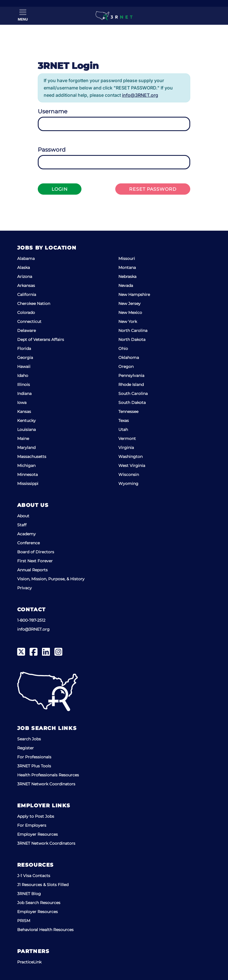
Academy (26, 534)
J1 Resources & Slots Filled (43, 885)
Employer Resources (37, 834)
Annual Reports (32, 570)
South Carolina (133, 394)
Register (26, 748)
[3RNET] (114, 16)
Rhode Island (131, 385)
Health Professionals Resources (48, 775)
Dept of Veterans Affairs (41, 340)
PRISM (24, 921)
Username (53, 111)
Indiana (24, 394)
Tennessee (128, 412)
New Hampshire (134, 295)
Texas (124, 421)
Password (52, 150)
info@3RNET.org (140, 95)
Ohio (123, 349)
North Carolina (133, 331)
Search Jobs (29, 739)
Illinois (24, 385)
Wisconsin (129, 475)
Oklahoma (129, 358)
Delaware (26, 331)
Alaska (24, 268)
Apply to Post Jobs (36, 816)
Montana (127, 268)
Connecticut (29, 322)
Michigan (26, 466)
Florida (24, 349)
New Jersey (130, 304)
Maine (23, 439)
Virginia (126, 448)
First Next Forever (35, 561)
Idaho (23, 376)
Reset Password (153, 189)
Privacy (25, 588)
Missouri (127, 259)
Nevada (126, 286)
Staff (22, 525)
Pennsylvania (131, 376)
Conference (28, 543)
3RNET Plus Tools (34, 766)
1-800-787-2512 (31, 620)
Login (60, 189)
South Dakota (132, 403)
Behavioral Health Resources (45, 930)
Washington (130, 457)
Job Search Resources (39, 903)
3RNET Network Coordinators (46, 784)
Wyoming (128, 484)
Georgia (25, 358)
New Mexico (130, 313)
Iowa (22, 403)
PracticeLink (29, 962)
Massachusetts (32, 457)
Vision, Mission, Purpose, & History (51, 579)
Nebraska (127, 277)
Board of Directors (36, 552)
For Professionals (34, 757)
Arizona (25, 277)
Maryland (26, 448)
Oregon (126, 367)
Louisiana (26, 430)
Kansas (24, 412)
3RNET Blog (29, 894)
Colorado (26, 313)
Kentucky (26, 421)
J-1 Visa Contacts (34, 876)
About (23, 516)
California (27, 295)
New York (128, 322)
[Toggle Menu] (23, 15)
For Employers (32, 825)
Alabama (26, 259)
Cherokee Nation (34, 304)
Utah (123, 430)
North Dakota (132, 340)
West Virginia (132, 466)
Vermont (127, 439)
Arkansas (26, 286)
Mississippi (28, 484)
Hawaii (24, 367)
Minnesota (27, 475)
